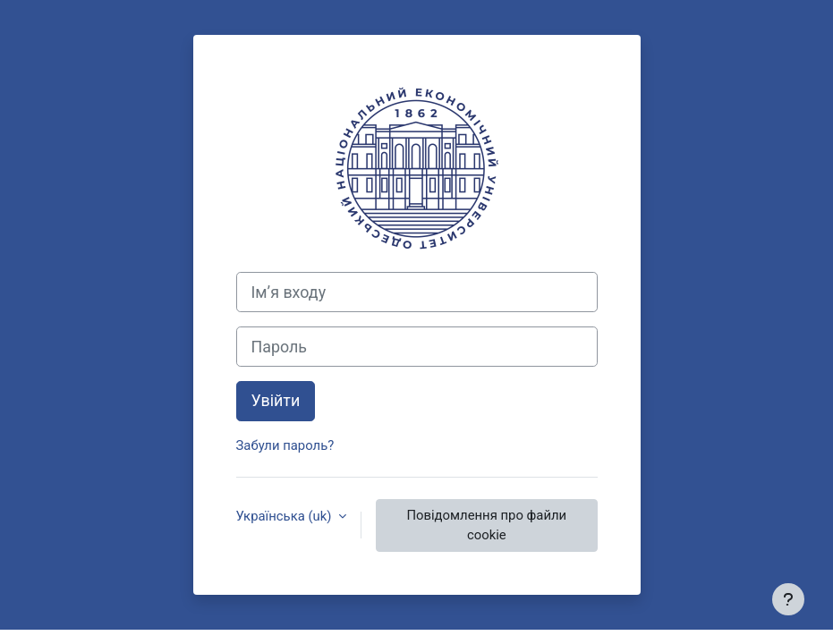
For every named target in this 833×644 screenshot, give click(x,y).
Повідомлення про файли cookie (486, 525)
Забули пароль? (285, 445)
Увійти (276, 400)
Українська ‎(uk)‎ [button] (286, 516)
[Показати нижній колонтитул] (788, 599)
